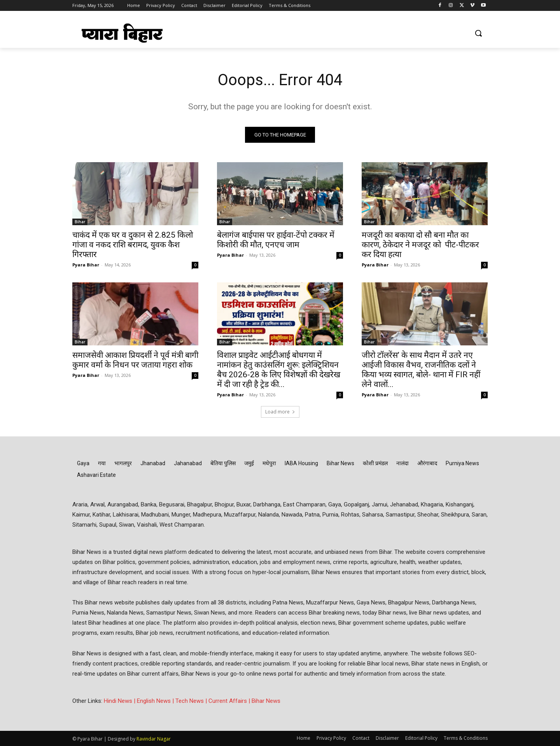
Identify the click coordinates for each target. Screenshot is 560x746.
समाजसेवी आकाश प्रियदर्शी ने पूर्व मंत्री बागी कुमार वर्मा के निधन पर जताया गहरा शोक (135, 360)
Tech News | (192, 701)
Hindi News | (120, 701)
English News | (156, 701)
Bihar (80, 222)
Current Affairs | (230, 701)
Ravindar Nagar (154, 739)
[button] (478, 33)
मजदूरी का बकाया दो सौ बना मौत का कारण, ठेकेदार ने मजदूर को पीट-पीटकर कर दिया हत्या (420, 245)
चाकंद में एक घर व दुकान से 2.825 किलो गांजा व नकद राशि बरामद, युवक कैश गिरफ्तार (133, 245)
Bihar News (266, 701)
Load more (280, 412)
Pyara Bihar (86, 265)
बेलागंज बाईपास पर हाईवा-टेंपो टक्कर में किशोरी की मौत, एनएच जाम (276, 240)
